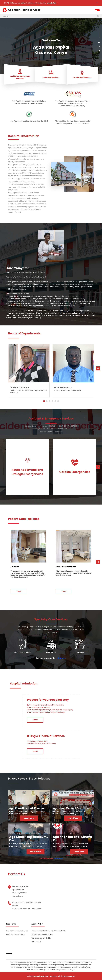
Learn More (29, 818)
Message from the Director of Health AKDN (48, 931)
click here (61, 658)
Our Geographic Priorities (41, 938)
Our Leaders (36, 942)
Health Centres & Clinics (15, 934)
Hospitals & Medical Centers (17, 931)
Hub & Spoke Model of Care (42, 934)
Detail (19, 591)
